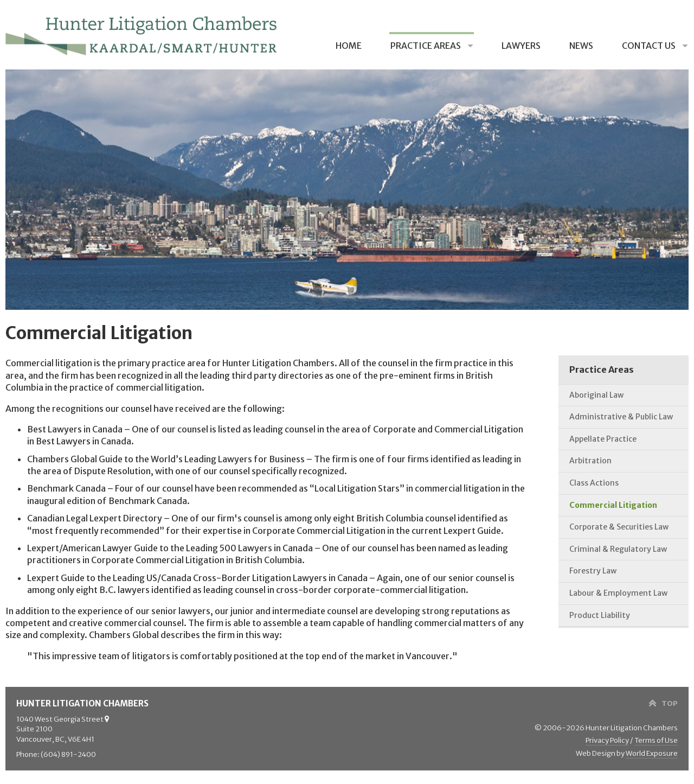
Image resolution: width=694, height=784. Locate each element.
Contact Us (650, 46)
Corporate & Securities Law (619, 527)
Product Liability (600, 615)
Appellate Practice (603, 439)
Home (349, 46)
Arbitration (590, 461)
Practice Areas (426, 46)
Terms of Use (656, 740)
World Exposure (652, 753)
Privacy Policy (607, 740)
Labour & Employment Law (618, 593)
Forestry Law (593, 571)
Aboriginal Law (596, 395)
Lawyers (521, 46)
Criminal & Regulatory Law (618, 549)
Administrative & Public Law (621, 417)
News (581, 46)
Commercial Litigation (613, 505)
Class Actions (594, 483)
